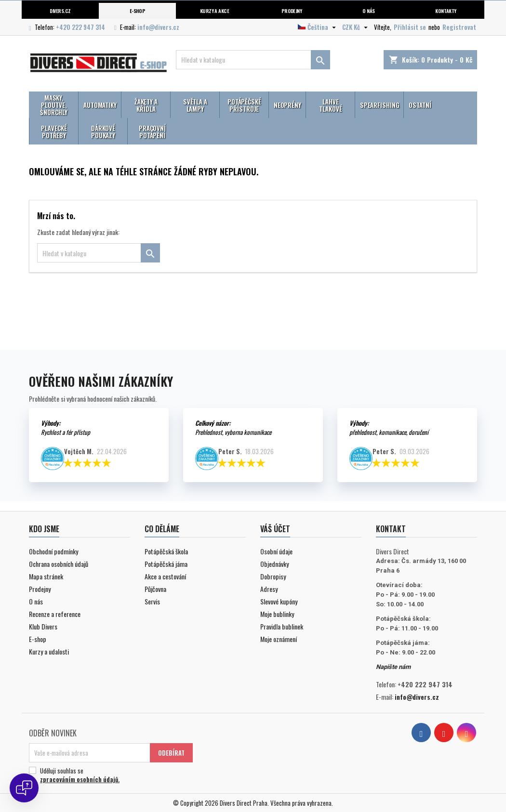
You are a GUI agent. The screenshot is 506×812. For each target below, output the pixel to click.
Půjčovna (155, 589)
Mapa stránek (46, 576)
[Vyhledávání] (253, 60)
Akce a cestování (165, 576)
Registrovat (459, 27)
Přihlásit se (410, 27)
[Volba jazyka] (318, 27)
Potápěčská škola (166, 551)
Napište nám (393, 667)
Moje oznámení (279, 639)
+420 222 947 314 (80, 27)
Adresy (269, 589)
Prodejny (292, 11)
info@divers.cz (158, 27)
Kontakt (391, 529)
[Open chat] (24, 788)
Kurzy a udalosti (49, 651)
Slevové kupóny (279, 601)
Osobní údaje (276, 551)
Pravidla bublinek (282, 626)
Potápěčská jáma (166, 564)
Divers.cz (60, 11)
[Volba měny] (356, 27)
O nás (368, 11)
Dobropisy (273, 576)
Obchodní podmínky (53, 551)
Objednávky (274, 564)
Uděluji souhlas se (109, 775)
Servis (152, 601)
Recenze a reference (55, 614)
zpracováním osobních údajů (79, 779)
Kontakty (446, 11)
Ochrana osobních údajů (59, 564)
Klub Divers (43, 626)
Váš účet (275, 529)
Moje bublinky (277, 614)
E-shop (138, 11)
